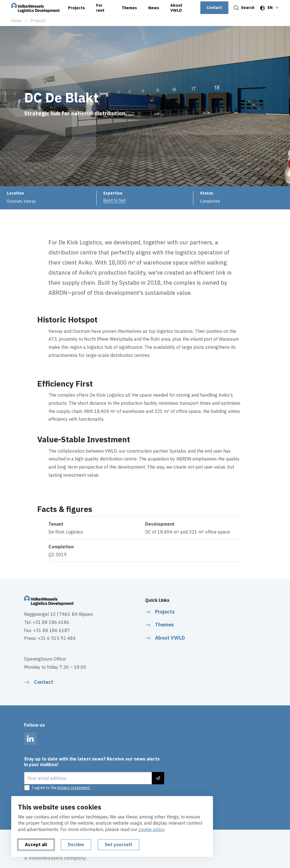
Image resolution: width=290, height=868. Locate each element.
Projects (38, 21)
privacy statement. (74, 788)
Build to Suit (115, 200)
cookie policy (151, 829)
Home (16, 21)
